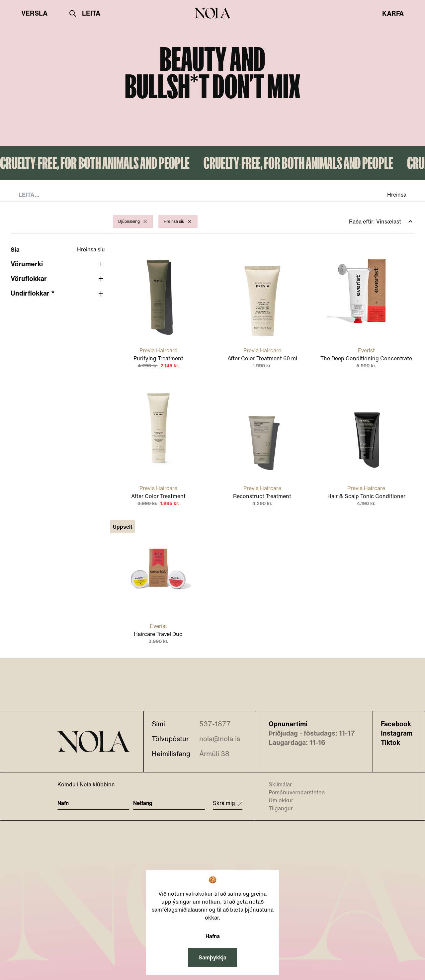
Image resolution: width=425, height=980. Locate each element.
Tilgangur (277, 808)
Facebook (396, 724)
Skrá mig (228, 803)
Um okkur (277, 800)
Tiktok (390, 743)
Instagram (397, 733)
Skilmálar (276, 784)
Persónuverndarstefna (293, 792)
